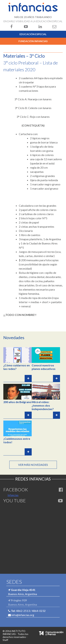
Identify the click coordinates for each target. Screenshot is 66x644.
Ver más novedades (33, 465)
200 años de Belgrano (17, 402)
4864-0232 (39, 611)
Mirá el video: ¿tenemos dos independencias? (43, 405)
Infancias (13, 495)
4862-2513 (23, 611)
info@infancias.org (23, 615)
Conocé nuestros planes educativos (44, 367)
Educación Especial (33, 34)
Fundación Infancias (33, 41)
